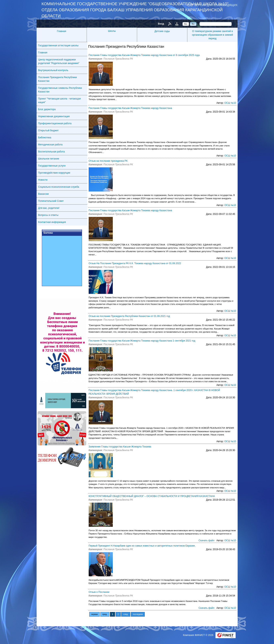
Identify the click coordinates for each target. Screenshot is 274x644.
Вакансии (44, 194)
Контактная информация (52, 222)
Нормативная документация (54, 116)
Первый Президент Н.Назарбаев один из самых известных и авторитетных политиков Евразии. (142, 546)
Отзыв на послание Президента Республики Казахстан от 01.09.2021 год (129, 316)
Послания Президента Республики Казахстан (58, 79)
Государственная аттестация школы (58, 46)
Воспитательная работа (51, 152)
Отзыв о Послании (99, 592)
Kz (186, 24)
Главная (62, 31)
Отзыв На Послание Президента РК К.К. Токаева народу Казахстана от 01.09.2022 (135, 263)
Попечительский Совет (51, 201)
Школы (112, 31)
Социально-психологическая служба (59, 187)
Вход (161, 24)
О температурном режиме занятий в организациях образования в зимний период (212, 35)
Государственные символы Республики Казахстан (60, 90)
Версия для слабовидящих (216, 5)
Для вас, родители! (49, 208)
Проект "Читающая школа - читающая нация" (60, 100)
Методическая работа (50, 145)
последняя (138, 614)
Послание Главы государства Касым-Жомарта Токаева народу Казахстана (130, 108)
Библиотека (45, 138)
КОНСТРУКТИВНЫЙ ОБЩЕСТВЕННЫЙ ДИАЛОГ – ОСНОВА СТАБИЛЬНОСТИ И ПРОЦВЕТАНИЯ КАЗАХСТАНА (152, 496)
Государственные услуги (52, 166)
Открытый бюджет (48, 130)
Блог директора (47, 109)
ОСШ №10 (230, 103)
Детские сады (162, 31)
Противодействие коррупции (54, 173)
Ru (193, 24)
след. (126, 614)
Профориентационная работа (55, 123)
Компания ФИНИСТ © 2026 (198, 635)
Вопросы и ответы (48, 215)
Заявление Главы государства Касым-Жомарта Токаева (120, 447)
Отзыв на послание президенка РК (108, 161)
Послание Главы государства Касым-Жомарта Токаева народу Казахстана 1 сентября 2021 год (142, 341)
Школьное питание (49, 159)
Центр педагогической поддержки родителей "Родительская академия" (59, 61)
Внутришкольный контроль (53, 70)
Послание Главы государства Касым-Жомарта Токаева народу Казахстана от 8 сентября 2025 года (144, 55)
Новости (43, 180)
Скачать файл (207, 540)
